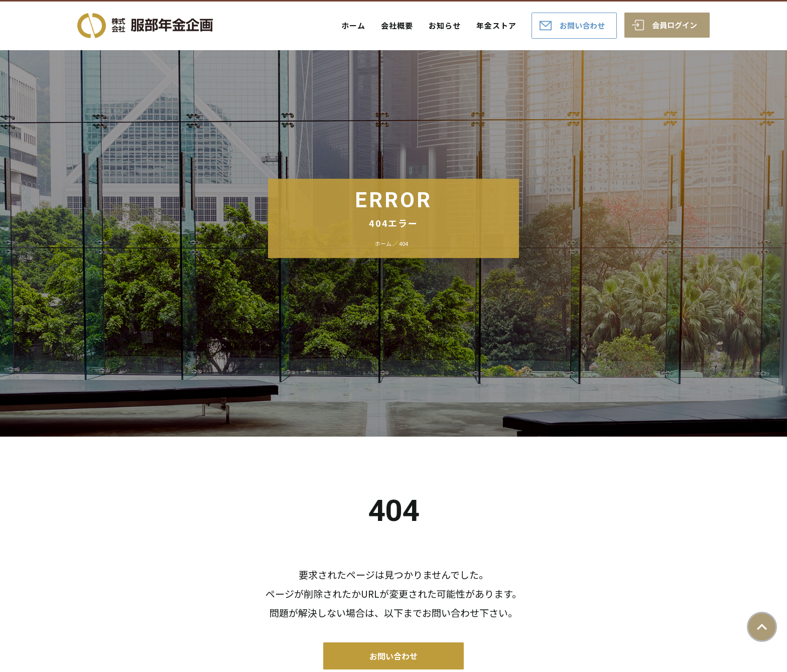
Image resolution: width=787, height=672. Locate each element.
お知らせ (445, 25)
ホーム (353, 25)
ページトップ (762, 627)
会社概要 (397, 25)
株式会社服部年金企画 (145, 26)
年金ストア (496, 25)
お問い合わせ (582, 25)
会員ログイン (675, 25)
